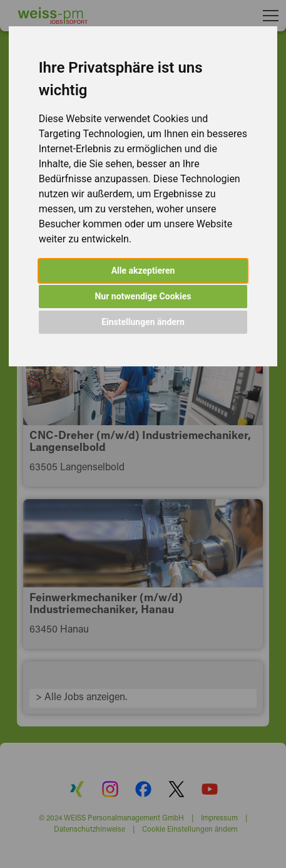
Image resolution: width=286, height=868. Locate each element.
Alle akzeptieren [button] (143, 271)
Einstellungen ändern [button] (143, 322)
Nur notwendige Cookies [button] (143, 296)
